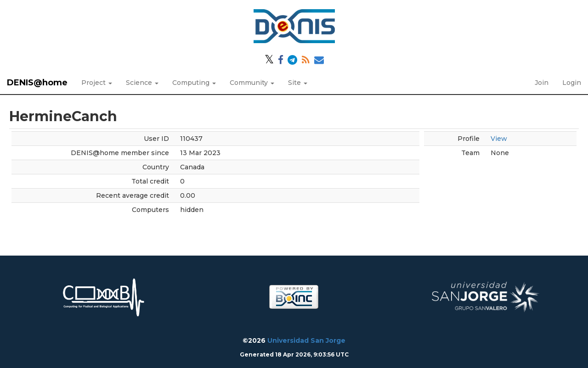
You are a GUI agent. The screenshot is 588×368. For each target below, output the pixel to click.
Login (572, 83)
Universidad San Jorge (306, 340)
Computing (194, 83)
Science (142, 83)
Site (298, 83)
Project (97, 83)
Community (252, 83)
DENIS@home (37, 83)
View (499, 139)
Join (542, 83)
